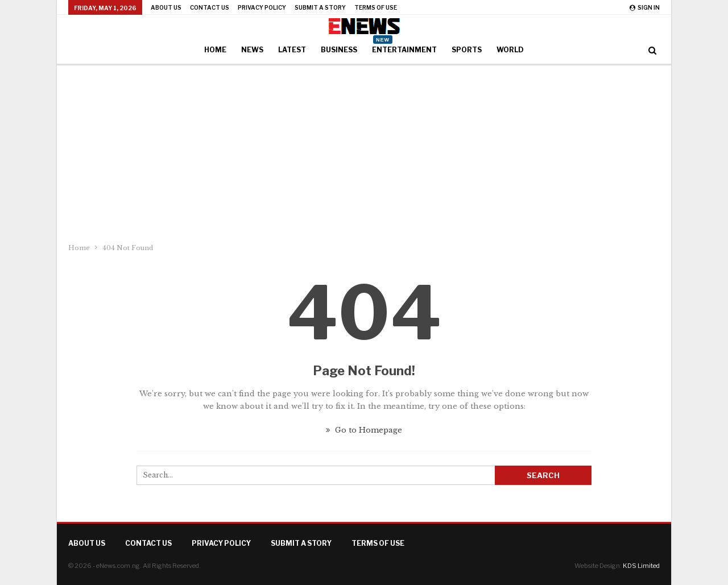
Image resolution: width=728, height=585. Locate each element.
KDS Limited (641, 566)
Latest (292, 50)
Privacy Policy (262, 7)
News (252, 50)
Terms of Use (376, 7)
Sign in (645, 7)
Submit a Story (320, 7)
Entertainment (404, 46)
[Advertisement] (364, 151)
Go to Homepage (364, 430)
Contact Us (210, 7)
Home (215, 50)
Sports (467, 50)
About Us (166, 7)
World (510, 50)
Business (339, 50)
